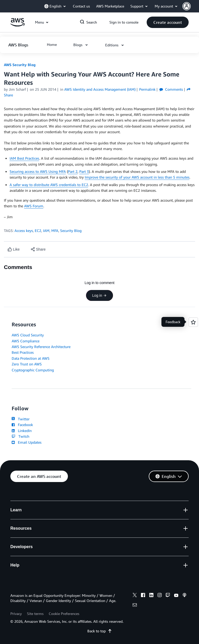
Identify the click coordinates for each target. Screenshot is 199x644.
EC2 (38, 231)
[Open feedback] (193, 322)
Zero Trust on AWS (27, 364)
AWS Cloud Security (28, 335)
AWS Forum (34, 206)
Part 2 (73, 171)
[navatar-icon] (187, 6)
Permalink (147, 89)
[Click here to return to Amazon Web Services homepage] (17, 25)
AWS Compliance (26, 341)
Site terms (35, 614)
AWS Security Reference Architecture (41, 347)
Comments (171, 89)
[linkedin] (151, 596)
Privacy (16, 614)
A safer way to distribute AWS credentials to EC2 (49, 185)
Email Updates (27, 442)
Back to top (100, 631)
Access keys (24, 231)
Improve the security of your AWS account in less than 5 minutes (137, 177)
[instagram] (160, 596)
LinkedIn (22, 431)
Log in (99, 295)
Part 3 (84, 171)
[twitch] (168, 596)
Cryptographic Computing (33, 370)
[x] (135, 596)
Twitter (21, 419)
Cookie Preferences (64, 614)
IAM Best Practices (24, 158)
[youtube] (176, 596)
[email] (135, 606)
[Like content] (14, 249)
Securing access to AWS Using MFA (38, 171)
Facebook (22, 425)
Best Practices (23, 352)
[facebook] (143, 596)
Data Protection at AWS (31, 358)
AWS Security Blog (20, 65)
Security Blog (71, 231)
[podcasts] (184, 596)
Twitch (20, 436)
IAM (46, 231)
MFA (55, 231)
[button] (191, 6)
